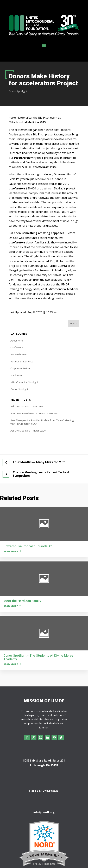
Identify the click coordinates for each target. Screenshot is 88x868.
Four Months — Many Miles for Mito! (40, 462)
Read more (11, 551)
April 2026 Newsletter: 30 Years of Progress (35, 413)
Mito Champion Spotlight (24, 382)
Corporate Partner (21, 368)
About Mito (17, 341)
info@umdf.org (44, 812)
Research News (19, 354)
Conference (17, 347)
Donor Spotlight (18, 91)
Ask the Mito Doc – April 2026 (27, 406)
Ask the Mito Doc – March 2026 (28, 431)
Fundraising (17, 375)
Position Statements (22, 361)
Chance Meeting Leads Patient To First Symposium (41, 474)
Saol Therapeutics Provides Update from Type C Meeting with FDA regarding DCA (42, 422)
